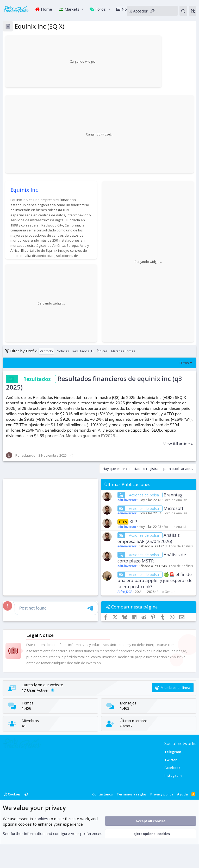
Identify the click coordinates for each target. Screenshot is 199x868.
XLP (133, 522)
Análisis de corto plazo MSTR (152, 558)
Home (46, 9)
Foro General (167, 592)
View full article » (178, 444)
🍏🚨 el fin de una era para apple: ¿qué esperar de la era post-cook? (155, 581)
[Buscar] (183, 11)
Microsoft (173, 508)
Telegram (173, 752)
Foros (100, 9)
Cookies (12, 794)
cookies (41, 819)
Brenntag (173, 495)
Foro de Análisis (175, 500)
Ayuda (182, 794)
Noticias (128, 9)
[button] (83, 9)
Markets (71, 9)
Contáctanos (102, 794)
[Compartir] (71, 455)
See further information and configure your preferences (53, 833)
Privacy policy (162, 794)
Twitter (171, 760)
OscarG (126, 726)
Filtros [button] (184, 363)
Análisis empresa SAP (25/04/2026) (149, 538)
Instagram (173, 775)
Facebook (172, 768)
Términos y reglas (132, 794)
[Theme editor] (193, 11)
